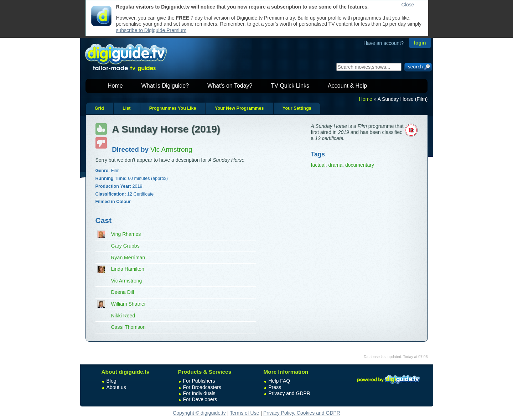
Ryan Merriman (128, 258)
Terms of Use (244, 413)
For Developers (200, 399)
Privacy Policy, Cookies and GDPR (302, 413)
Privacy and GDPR (289, 393)
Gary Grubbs (125, 246)
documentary (360, 165)
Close (408, 5)
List (126, 108)
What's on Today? (230, 86)
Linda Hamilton (128, 269)
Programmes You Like (173, 108)
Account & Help (347, 86)
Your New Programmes (239, 108)
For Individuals (199, 393)
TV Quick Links (290, 86)
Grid (99, 108)
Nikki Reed (123, 316)
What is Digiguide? (165, 86)
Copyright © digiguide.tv (199, 413)
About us (116, 387)
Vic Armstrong (127, 281)
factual (318, 165)
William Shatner (129, 304)
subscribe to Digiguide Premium (151, 30)
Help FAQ (279, 381)
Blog (112, 381)
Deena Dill (123, 292)
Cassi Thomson (128, 327)
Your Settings (297, 108)
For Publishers (199, 381)
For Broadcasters (202, 387)
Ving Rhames (126, 234)
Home (115, 86)
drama (336, 165)
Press (275, 387)
